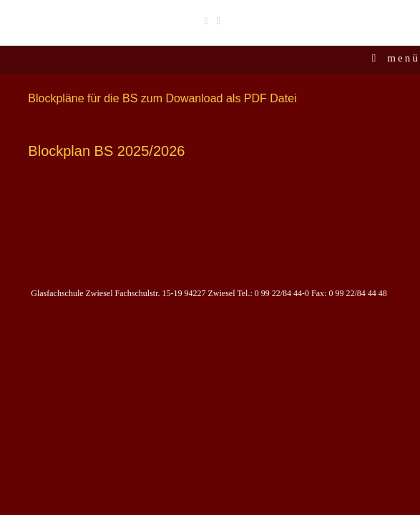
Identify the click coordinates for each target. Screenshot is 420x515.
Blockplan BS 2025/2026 (106, 151)
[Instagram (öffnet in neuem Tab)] (216, 21)
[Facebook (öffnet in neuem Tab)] (206, 21)
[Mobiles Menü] (396, 58)
